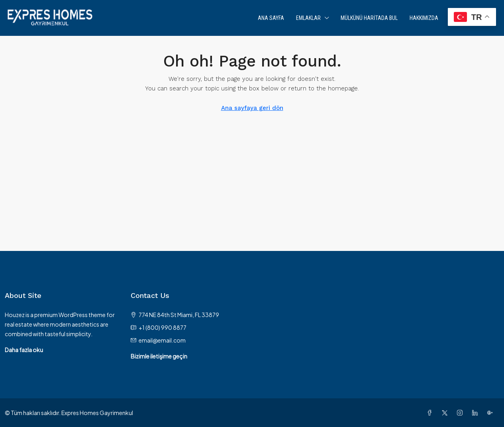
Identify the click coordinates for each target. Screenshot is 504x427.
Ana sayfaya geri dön (252, 108)
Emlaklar (308, 18)
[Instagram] (461, 413)
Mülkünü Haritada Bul (369, 18)
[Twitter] (446, 413)
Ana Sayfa (271, 18)
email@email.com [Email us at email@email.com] (162, 340)
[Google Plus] (492, 413)
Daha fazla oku (24, 350)
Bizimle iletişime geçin (159, 356)
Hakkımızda (424, 18)
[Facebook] (431, 413)
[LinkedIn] (477, 413)
